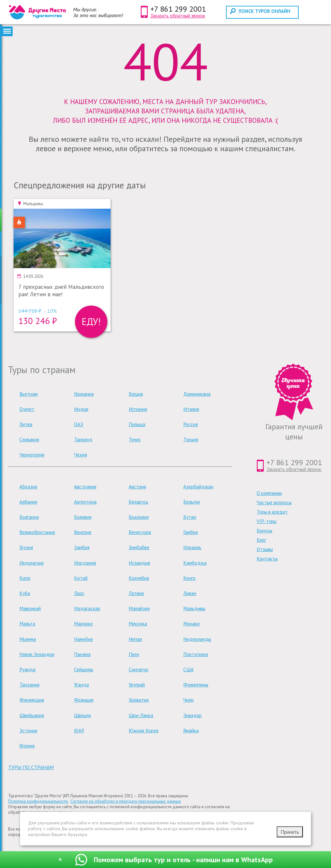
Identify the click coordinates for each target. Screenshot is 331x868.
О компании (269, 493)
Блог (261, 540)
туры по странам (31, 767)
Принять (290, 832)
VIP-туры (267, 521)
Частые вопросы (274, 502)
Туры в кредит (272, 512)
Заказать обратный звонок (178, 16)
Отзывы (265, 549)
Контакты (267, 559)
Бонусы (264, 531)
